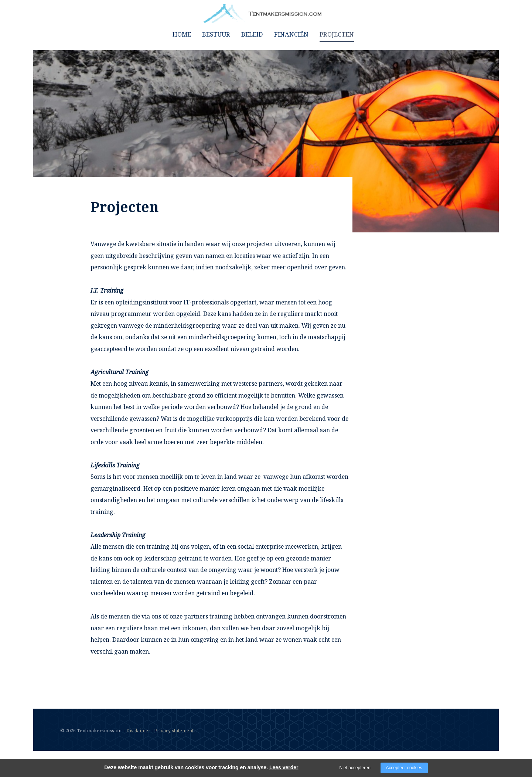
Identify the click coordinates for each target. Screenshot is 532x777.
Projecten (337, 34)
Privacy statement (174, 730)
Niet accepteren (355, 768)
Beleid (252, 34)
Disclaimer (139, 730)
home (182, 34)
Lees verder (284, 767)
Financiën (291, 34)
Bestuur (216, 34)
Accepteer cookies (404, 768)
